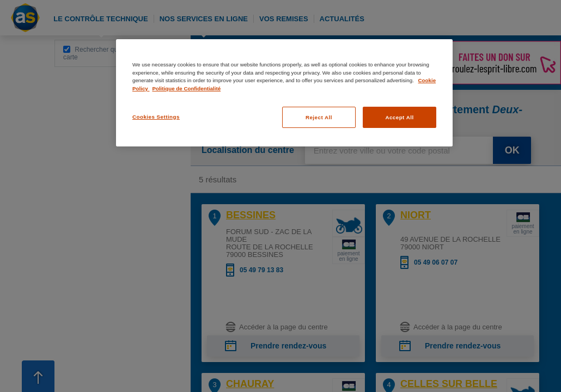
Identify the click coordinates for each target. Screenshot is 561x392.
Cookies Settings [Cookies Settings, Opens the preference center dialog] (156, 117)
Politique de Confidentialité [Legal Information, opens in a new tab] (186, 88)
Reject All (319, 117)
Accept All (399, 117)
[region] (284, 93)
